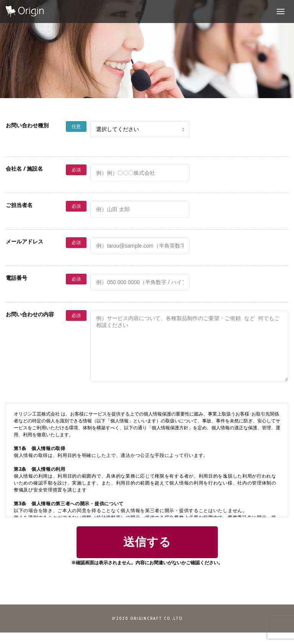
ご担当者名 (19, 205)
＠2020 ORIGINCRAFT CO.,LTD (147, 630)
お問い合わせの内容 (30, 314)
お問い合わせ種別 (27, 125)
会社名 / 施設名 (24, 168)
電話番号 (16, 278)
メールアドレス (24, 241)
